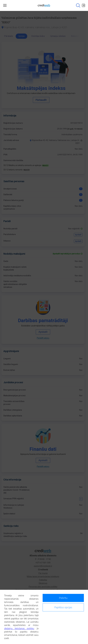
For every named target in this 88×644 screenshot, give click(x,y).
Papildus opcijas (63, 607)
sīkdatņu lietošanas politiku (19, 628)
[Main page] (44, 5)
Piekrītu (63, 598)
